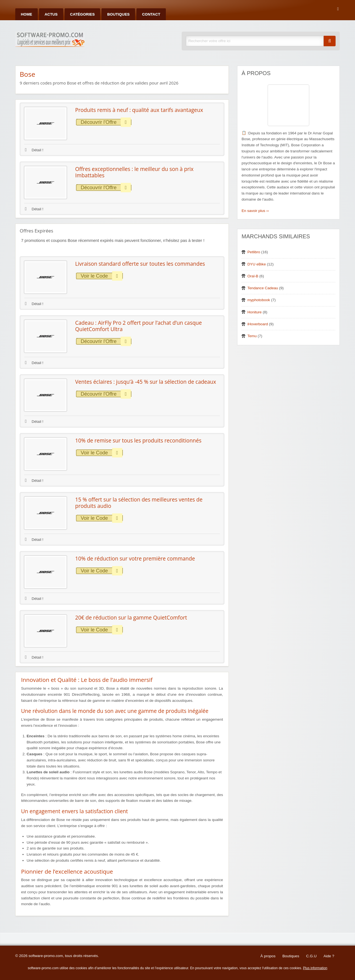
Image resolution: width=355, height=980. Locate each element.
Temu (252, 336)
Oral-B (253, 276)
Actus (51, 14)
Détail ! (34, 150)
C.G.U (311, 956)
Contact (151, 14)
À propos (268, 956)
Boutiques (118, 14)
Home (26, 14)
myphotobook (259, 300)
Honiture (254, 312)
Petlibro (254, 252)
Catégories (83, 14)
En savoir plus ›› (255, 211)
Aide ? (329, 956)
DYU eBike (257, 264)
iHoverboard (258, 324)
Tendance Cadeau (263, 288)
